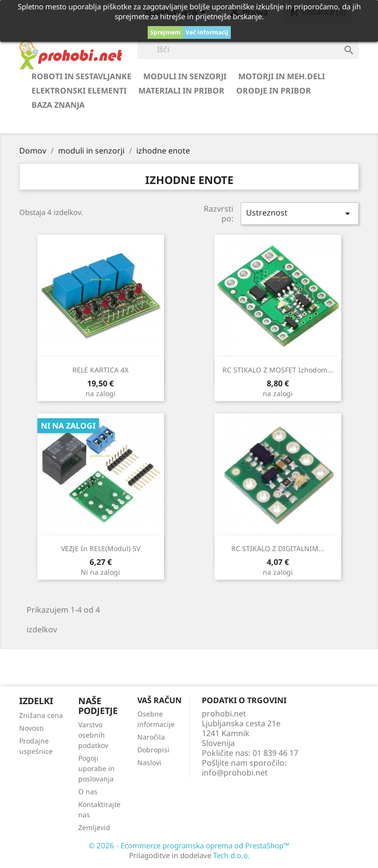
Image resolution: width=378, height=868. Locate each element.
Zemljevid (94, 827)
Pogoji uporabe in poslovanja (96, 768)
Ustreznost (300, 213)
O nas (88, 791)
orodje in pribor (274, 91)
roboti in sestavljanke (81, 76)
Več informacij (207, 32)
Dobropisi (153, 750)
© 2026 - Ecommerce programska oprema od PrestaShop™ (189, 845)
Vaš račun (159, 700)
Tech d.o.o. (231, 855)
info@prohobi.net (235, 773)
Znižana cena (41, 715)
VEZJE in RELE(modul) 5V (101, 548)
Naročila (151, 737)
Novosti (31, 728)
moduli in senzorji (185, 76)
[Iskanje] (248, 49)
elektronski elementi (79, 91)
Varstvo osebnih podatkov (93, 735)
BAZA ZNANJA (58, 105)
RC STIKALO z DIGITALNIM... (278, 548)
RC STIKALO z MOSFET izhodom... (278, 370)
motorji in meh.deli (282, 76)
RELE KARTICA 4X (100, 370)
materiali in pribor (181, 91)
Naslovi (149, 762)
